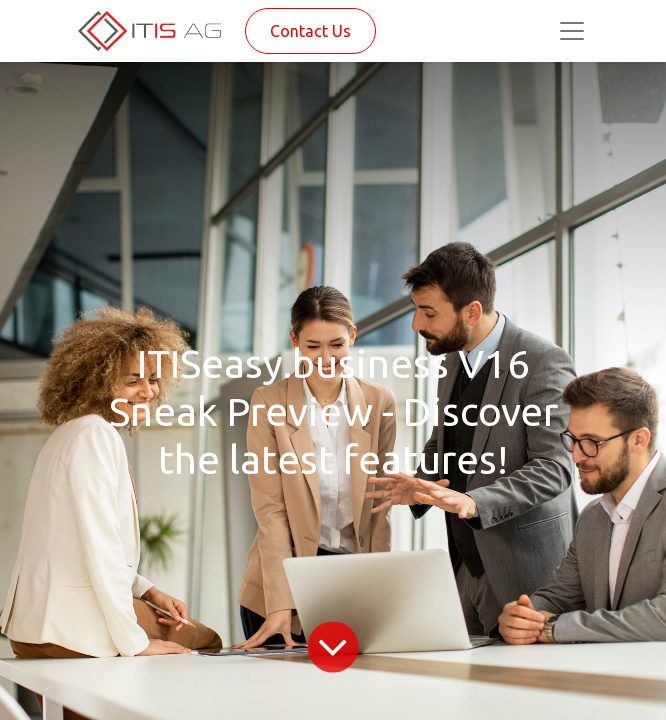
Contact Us (310, 31)
